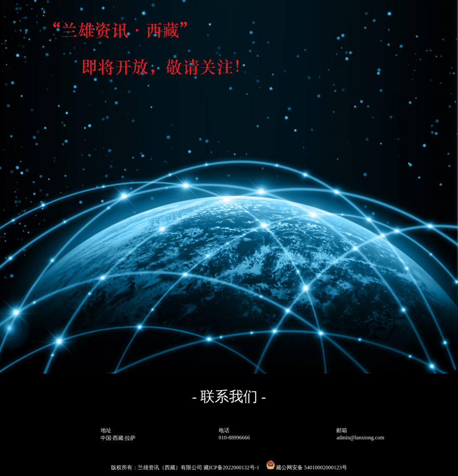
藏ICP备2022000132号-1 (231, 468)
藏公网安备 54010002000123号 (307, 468)
